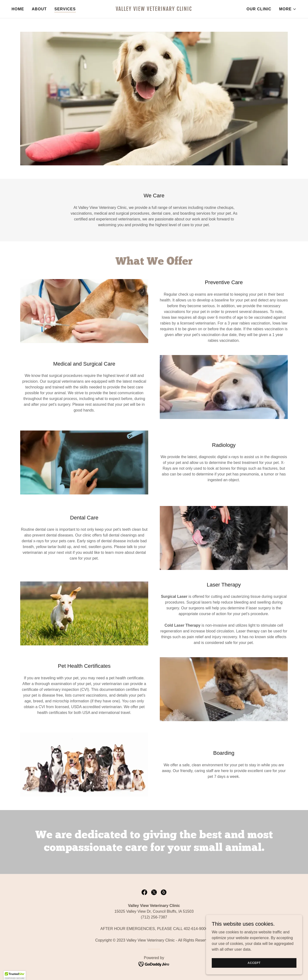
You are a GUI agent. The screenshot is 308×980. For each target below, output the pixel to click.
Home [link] (18, 9)
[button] (288, 9)
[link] (154, 9)
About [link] (39, 9)
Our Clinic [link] (259, 9)
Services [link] (65, 9)
